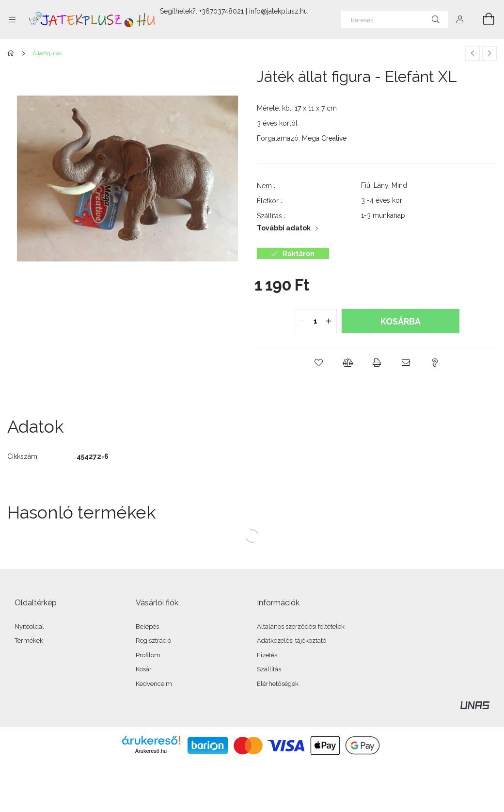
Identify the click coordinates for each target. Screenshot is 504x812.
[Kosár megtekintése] (483, 19)
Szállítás (269, 669)
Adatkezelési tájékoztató (291, 641)
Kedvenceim (154, 684)
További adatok (284, 228)
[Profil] (460, 19)
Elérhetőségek (278, 684)
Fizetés (267, 655)
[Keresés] (394, 19)
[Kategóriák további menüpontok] (12, 19)
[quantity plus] (329, 321)
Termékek (29, 641)
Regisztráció (153, 641)
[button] (319, 363)
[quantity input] (316, 321)
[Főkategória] (12, 53)
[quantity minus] (302, 321)
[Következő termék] (489, 53)
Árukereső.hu (151, 751)
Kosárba (401, 321)
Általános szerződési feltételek (301, 626)
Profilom (148, 655)
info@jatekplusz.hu (278, 11)
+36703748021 (221, 11)
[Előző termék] (472, 53)
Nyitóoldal (29, 626)
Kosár (144, 669)
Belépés (147, 626)
